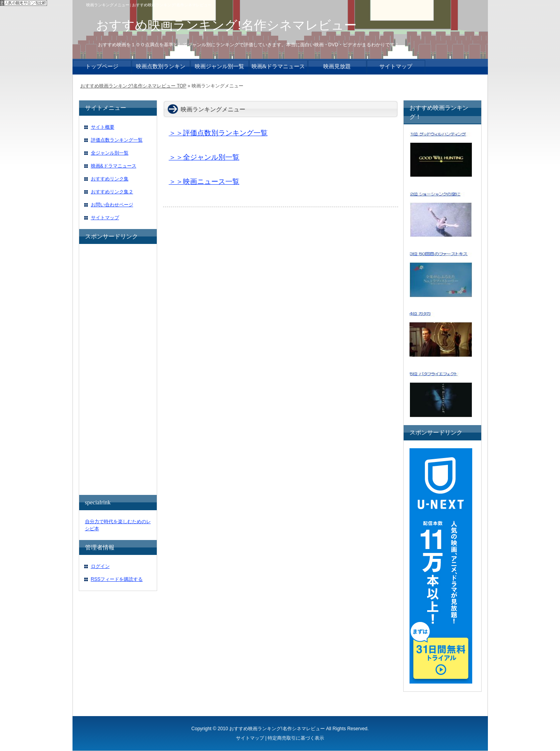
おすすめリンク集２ (112, 192)
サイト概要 (103, 127)
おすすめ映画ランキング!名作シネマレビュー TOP (133, 86)
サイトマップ (105, 218)
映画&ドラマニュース (114, 166)
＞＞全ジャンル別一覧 (204, 157)
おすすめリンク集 (110, 179)
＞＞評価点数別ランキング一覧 (218, 133)
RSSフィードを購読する (117, 579)
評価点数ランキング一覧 (117, 140)
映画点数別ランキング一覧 (161, 68)
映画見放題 (337, 66)
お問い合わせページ (112, 205)
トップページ (102, 66)
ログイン (100, 566)
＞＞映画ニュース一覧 (204, 182)
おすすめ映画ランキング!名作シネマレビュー (277, 729)
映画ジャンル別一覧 (219, 66)
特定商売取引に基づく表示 (296, 738)
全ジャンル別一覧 (110, 153)
